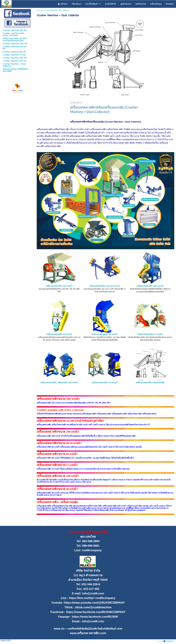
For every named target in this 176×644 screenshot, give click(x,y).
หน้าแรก (40, 10)
